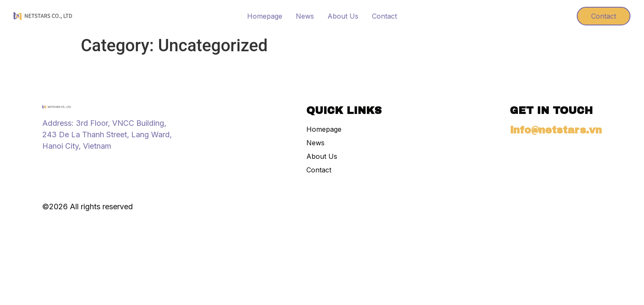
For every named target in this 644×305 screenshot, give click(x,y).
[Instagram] (47, 164)
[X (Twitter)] (77, 164)
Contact (384, 16)
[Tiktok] (62, 164)
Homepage (265, 16)
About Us (343, 16)
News (305, 16)
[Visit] (555, 16)
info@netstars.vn (556, 130)
